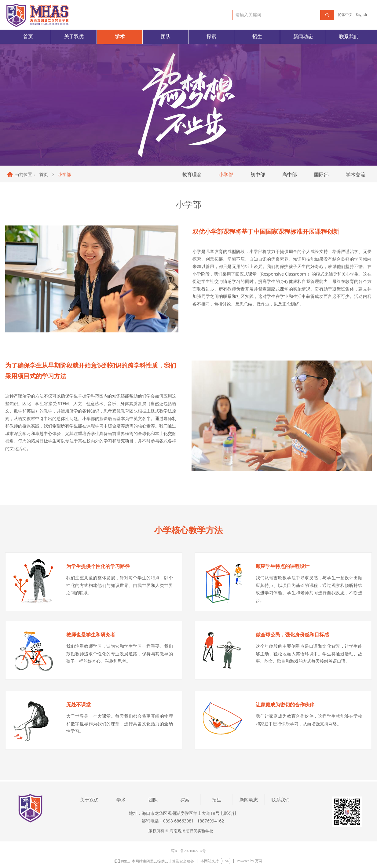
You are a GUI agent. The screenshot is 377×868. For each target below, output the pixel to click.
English (361, 15)
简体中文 (345, 15)
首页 (44, 175)
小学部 (64, 175)
